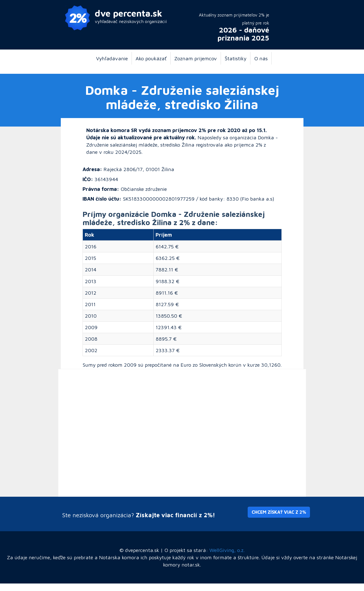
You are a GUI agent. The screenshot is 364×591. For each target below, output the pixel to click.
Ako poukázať (151, 58)
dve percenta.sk (129, 13)
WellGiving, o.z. (227, 550)
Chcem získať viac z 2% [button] (279, 512)
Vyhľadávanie (112, 58)
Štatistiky (236, 58)
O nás (261, 58)
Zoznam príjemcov (196, 58)
